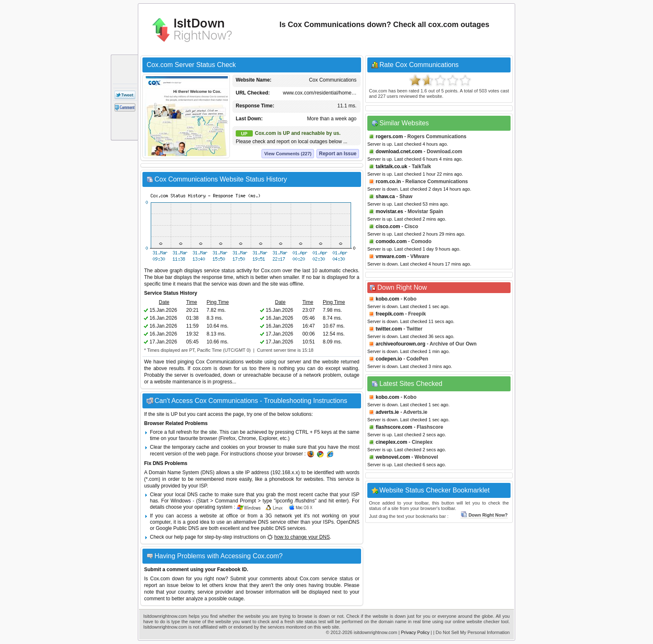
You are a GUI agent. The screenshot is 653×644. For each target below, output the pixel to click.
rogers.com (389, 137)
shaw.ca (385, 196)
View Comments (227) (288, 154)
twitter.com (389, 329)
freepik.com (390, 314)
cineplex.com (391, 442)
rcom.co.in (388, 182)
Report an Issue (338, 154)
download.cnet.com (399, 152)
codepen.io (389, 359)
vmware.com (391, 256)
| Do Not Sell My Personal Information (471, 632)
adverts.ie (387, 412)
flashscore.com (394, 427)
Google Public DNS (177, 528)
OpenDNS (348, 522)
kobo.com (388, 299)
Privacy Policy (415, 632)
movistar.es (389, 211)
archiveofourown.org (400, 344)
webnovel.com (393, 457)
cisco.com (388, 226)
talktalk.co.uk (391, 167)
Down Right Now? (484, 515)
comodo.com (391, 241)
